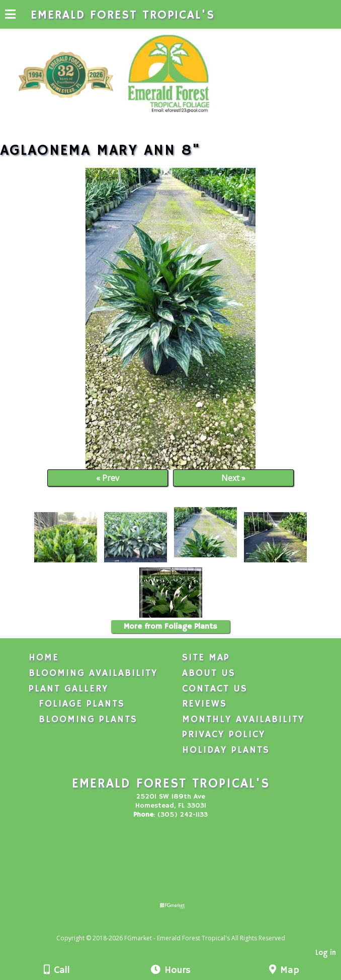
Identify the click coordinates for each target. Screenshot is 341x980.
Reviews (204, 704)
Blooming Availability (93, 673)
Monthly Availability (243, 720)
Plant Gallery (69, 689)
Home (44, 658)
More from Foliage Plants (170, 627)
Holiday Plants (226, 750)
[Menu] (10, 16)
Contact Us (215, 689)
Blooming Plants (88, 720)
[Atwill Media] (180, 927)
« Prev (108, 478)
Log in (326, 953)
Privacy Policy (224, 735)
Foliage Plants (82, 704)
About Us (209, 673)
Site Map (206, 658)
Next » (233, 478)
